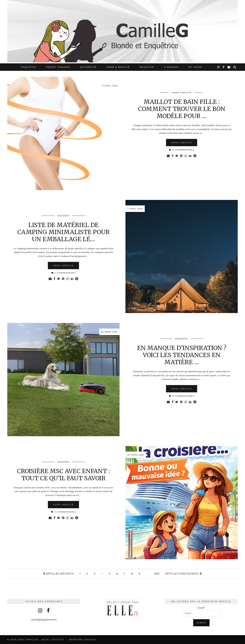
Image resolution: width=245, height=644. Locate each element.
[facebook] (224, 67)
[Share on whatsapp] (186, 156)
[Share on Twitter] (177, 156)
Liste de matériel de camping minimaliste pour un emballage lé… (64, 232)
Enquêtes (28, 67)
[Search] (235, 67)
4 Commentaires (64, 273)
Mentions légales (83, 640)
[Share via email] (168, 156)
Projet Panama (58, 67)
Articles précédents (183, 574)
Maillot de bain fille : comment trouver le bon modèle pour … (182, 109)
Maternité (88, 67)
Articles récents (58, 574)
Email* (201, 611)
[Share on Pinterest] (181, 156)
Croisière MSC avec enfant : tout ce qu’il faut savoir (63, 475)
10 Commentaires (182, 396)
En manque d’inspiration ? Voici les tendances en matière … (182, 355)
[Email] (229, 67)
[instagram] (219, 67)
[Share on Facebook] (172, 156)
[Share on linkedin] (190, 156)
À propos (171, 67)
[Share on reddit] (195, 156)
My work (195, 67)
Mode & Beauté (118, 67)
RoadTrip (147, 67)
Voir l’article (182, 143)
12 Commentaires (182, 150)
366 (157, 574)
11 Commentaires (63, 512)
